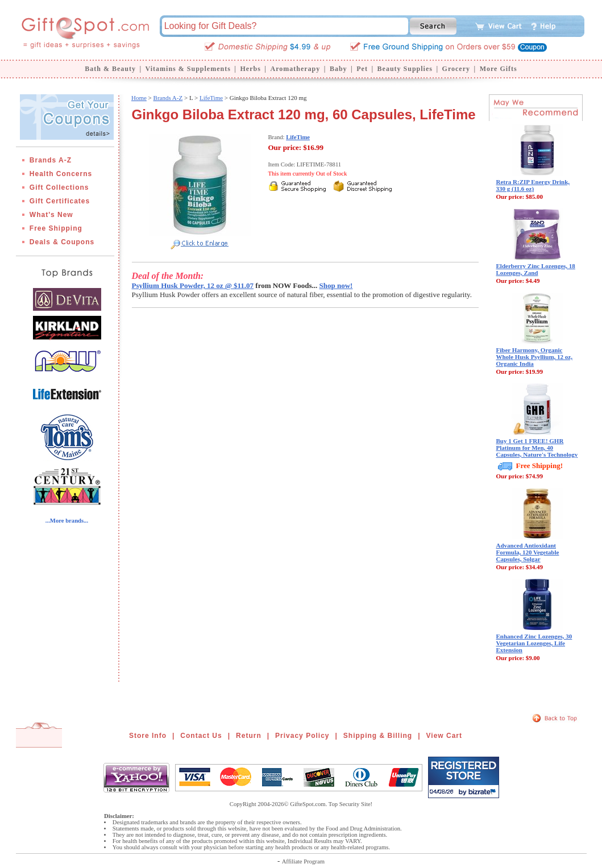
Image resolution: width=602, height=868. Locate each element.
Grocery (456, 69)
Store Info (148, 736)
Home (139, 98)
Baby (339, 69)
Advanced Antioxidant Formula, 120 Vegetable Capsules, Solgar (528, 552)
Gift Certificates (60, 201)
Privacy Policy (302, 736)
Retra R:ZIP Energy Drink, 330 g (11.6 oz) (533, 185)
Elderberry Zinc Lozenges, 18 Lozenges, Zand (536, 269)
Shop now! (336, 285)
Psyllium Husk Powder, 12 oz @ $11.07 (193, 285)
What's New (51, 215)
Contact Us (201, 736)
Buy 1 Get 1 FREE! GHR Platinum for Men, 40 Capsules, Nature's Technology (537, 448)
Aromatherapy (295, 69)
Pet (362, 69)
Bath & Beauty (110, 69)
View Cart (444, 736)
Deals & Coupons (62, 242)
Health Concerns (61, 174)
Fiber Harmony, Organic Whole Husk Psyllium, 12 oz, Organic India (534, 357)
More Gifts (499, 69)
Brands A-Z (51, 160)
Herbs (250, 69)
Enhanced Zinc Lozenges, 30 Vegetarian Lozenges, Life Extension (534, 643)
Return (249, 736)
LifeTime (211, 98)
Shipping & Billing (378, 736)
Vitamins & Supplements (188, 69)
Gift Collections (59, 187)
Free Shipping (56, 228)
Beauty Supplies (405, 69)
